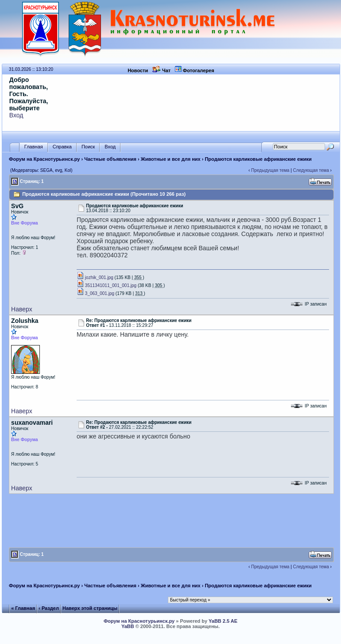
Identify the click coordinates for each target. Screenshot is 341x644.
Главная (34, 147)
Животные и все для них (171, 159)
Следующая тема (311, 170)
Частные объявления (110, 159)
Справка (62, 147)
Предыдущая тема (270, 170)
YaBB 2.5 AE (223, 621)
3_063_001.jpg (95, 293)
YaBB (128, 626)
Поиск (88, 147)
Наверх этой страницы (90, 608)
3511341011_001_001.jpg (107, 285)
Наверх (22, 309)
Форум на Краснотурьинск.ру (44, 159)
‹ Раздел (49, 608)
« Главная (23, 608)
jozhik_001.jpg (95, 277)
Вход (16, 115)
